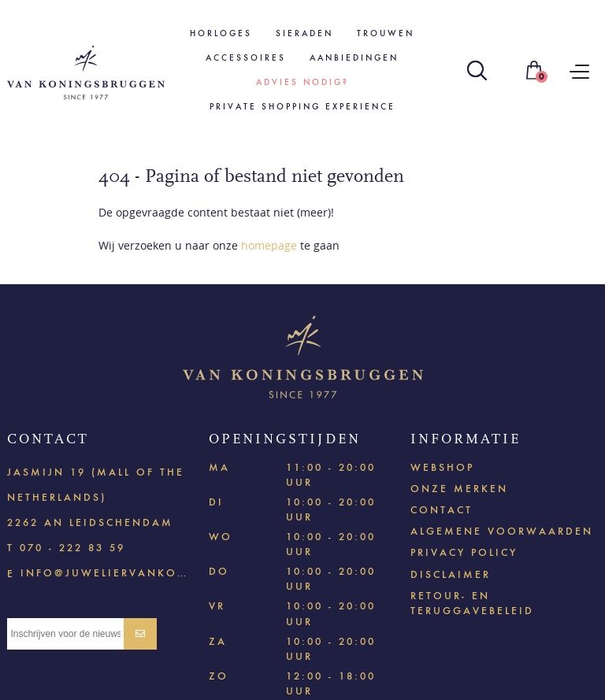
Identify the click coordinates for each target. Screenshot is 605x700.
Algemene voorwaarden (502, 531)
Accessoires (246, 58)
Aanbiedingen (354, 58)
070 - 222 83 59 (72, 548)
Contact (442, 510)
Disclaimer (451, 574)
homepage (269, 245)
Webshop (442, 467)
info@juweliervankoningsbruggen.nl (105, 572)
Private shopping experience (302, 107)
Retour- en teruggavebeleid (472, 603)
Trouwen (386, 33)
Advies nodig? (302, 82)
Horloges (221, 33)
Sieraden (304, 33)
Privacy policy (464, 552)
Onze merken (459, 489)
